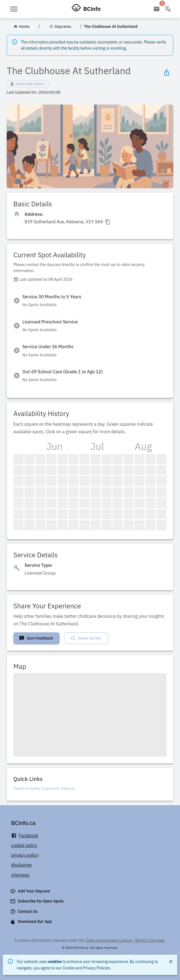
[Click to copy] (68, 222)
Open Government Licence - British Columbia (125, 940)
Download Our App (31, 922)
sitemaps (20, 875)
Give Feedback (36, 638)
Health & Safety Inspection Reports (44, 788)
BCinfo (92, 9)
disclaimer (22, 865)
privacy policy (25, 855)
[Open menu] (14, 9)
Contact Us (24, 911)
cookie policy (24, 845)
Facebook (25, 836)
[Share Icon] (167, 72)
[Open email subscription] (157, 9)
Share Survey (86, 638)
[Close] (171, 962)
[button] (28, 84)
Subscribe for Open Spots (37, 901)
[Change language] (168, 9)
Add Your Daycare (31, 891)
